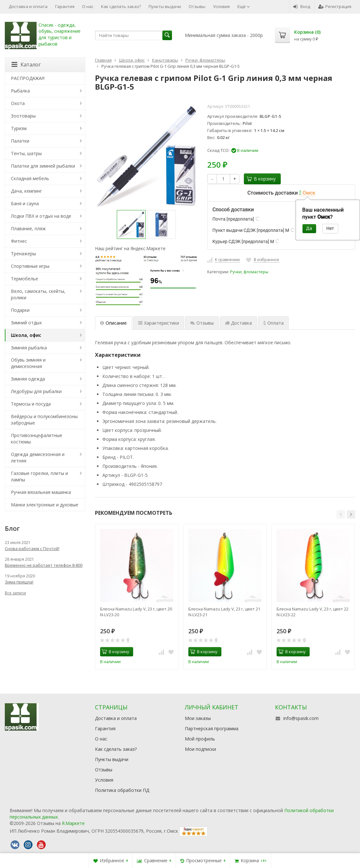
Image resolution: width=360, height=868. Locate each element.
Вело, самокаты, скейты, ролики (38, 294)
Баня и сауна (25, 203)
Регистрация (335, 6)
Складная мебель (30, 178)
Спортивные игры (30, 266)
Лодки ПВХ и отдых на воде (41, 216)
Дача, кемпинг (26, 191)
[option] (131, 224)
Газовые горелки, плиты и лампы (39, 476)
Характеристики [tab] (159, 323)
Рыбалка (20, 91)
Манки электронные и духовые (45, 505)
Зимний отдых (26, 323)
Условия (221, 6)
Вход (302, 6)
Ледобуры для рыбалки (36, 391)
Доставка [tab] (238, 323)
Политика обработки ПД (122, 790)
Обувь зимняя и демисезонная (28, 363)
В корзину (261, 179)
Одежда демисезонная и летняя (38, 457)
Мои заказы (198, 718)
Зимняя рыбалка (29, 348)
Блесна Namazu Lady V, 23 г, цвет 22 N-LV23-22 (313, 612)
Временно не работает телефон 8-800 (44, 565)
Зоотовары (23, 116)
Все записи (15, 593)
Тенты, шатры (26, 153)
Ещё (244, 6)
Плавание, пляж (28, 228)
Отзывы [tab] (202, 323)
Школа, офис (26, 335)
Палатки (20, 141)
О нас (88, 6)
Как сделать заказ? (121, 6)
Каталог (26, 65)
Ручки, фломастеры (249, 272)
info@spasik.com (301, 718)
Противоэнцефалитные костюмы (37, 438)
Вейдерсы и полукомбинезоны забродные (44, 420)
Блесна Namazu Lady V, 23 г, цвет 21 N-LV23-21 (224, 612)
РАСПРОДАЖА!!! (28, 78)
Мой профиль (200, 739)
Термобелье (25, 279)
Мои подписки (200, 749)
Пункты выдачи (165, 6)
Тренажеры (23, 254)
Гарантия (65, 6)
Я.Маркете (73, 823)
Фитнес (19, 241)
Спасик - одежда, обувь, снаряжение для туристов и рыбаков (60, 35)
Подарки (20, 310)
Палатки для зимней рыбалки (43, 166)
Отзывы (197, 6)
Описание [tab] (113, 323)
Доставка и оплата (28, 6)
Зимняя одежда (28, 379)
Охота (18, 103)
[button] (341, 514)
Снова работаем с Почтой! (32, 548)
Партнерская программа (212, 728)
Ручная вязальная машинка (41, 492)
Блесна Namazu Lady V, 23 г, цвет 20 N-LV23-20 (136, 612)
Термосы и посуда (31, 404)
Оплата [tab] (273, 323)
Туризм (19, 128)
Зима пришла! (19, 582)
